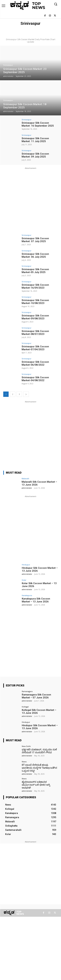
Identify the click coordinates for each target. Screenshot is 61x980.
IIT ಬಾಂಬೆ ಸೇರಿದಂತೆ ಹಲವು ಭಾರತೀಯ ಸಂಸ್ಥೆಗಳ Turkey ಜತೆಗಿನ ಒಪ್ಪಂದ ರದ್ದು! (39, 768)
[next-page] (26, 394)
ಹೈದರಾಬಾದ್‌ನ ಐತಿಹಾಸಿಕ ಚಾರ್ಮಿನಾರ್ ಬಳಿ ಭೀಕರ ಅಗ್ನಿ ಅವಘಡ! (36, 785)
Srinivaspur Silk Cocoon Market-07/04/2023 (35, 348)
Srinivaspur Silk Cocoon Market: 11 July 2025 (35, 140)
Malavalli (25, 479)
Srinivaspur (8, 65)
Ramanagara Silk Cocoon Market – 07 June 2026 (36, 696)
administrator (27, 488)
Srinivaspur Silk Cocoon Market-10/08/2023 (35, 302)
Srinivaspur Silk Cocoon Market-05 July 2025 (35, 271)
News (24, 762)
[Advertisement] (30, 200)
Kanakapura (27, 595)
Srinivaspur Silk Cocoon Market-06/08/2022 (35, 363)
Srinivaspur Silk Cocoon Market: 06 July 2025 (35, 255)
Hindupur (26, 565)
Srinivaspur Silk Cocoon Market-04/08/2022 (35, 379)
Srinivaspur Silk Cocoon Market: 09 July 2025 (35, 155)
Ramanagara (27, 691)
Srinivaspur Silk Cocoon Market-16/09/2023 (35, 286)
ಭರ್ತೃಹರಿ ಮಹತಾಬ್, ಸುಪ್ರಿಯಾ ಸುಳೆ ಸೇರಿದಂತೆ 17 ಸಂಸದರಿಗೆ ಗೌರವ (39, 751)
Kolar (24, 580)
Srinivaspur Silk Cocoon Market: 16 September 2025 (38, 124)
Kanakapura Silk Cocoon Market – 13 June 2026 (36, 600)
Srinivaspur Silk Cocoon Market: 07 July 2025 (35, 240)
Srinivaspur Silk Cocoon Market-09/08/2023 (35, 317)
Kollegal (25, 707)
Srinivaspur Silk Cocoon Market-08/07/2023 (35, 333)
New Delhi (26, 746)
